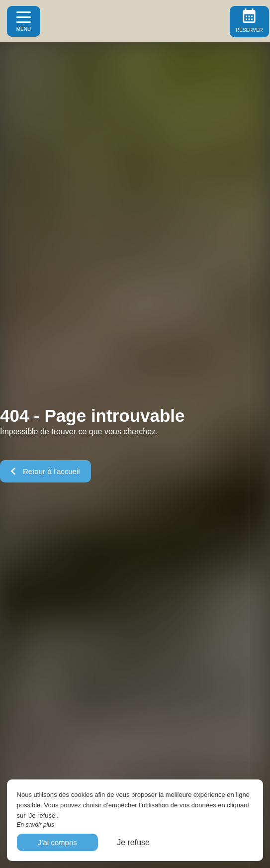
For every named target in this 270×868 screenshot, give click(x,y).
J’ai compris (57, 842)
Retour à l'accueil (45, 471)
